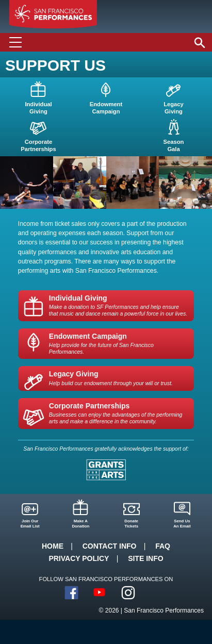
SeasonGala (174, 145)
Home (53, 546)
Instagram (128, 593)
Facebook (71, 593)
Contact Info (110, 546)
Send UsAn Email (182, 524)
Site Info (145, 558)
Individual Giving (119, 306)
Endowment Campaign (119, 344)
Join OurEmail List (30, 524)
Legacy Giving (111, 378)
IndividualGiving (38, 108)
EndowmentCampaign (106, 108)
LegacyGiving (174, 108)
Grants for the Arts (106, 470)
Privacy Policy (79, 558)
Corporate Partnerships (119, 413)
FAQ (163, 546)
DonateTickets (131, 524)
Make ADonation (80, 524)
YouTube (100, 593)
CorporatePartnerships (38, 145)
